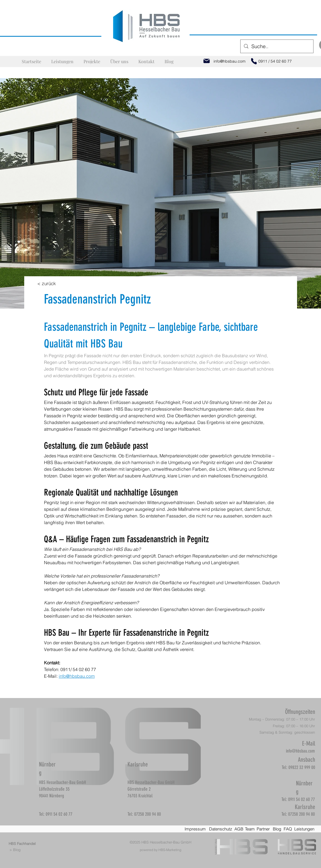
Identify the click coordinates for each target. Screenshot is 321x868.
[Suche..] (276, 46)
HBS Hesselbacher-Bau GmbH (166, 842)
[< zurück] (47, 283)
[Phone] (254, 61)
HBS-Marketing (170, 850)
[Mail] (207, 61)
